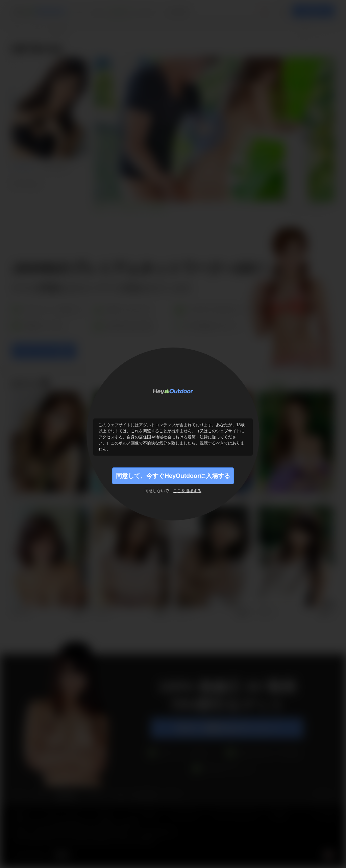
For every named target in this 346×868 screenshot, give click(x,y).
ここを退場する (187, 491)
